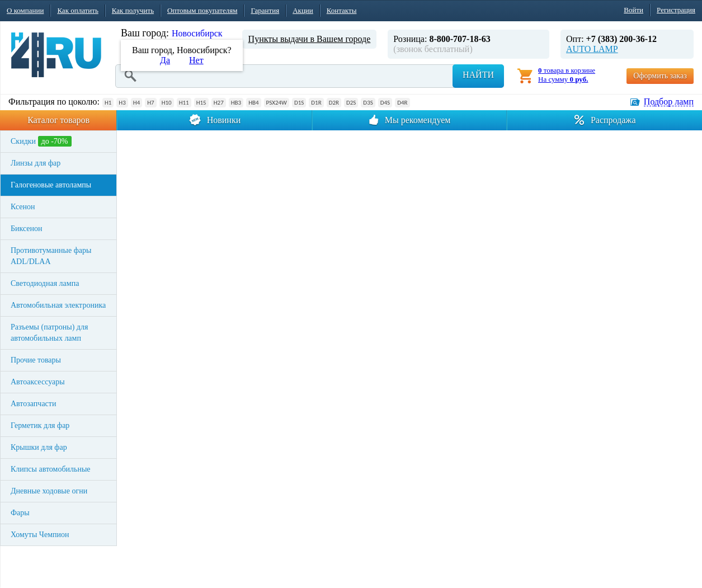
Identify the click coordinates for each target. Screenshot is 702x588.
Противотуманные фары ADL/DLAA (51, 256)
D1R (316, 103)
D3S (368, 103)
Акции (303, 10)
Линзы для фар (36, 163)
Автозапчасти (33, 404)
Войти (633, 10)
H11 (184, 103)
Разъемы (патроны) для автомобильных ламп (49, 333)
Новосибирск (197, 33)
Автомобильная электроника (58, 305)
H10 (167, 103)
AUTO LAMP (592, 49)
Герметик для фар (40, 425)
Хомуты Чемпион (40, 535)
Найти (478, 75)
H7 (150, 103)
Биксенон (27, 229)
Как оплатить (77, 10)
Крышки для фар (39, 447)
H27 (219, 103)
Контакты (342, 10)
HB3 (236, 103)
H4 (136, 103)
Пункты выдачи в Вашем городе (310, 39)
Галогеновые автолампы (51, 185)
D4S (385, 103)
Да (165, 60)
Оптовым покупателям (202, 10)
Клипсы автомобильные (51, 469)
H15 (201, 103)
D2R (334, 103)
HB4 (253, 103)
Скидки (41, 141)
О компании (25, 10)
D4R (402, 103)
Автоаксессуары (38, 382)
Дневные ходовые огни (49, 491)
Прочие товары (36, 360)
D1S (299, 103)
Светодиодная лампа (45, 283)
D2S (351, 103)
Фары (20, 513)
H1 (108, 103)
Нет (196, 60)
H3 (122, 103)
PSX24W (277, 103)
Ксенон (23, 207)
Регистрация (676, 10)
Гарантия (265, 10)
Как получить (133, 10)
